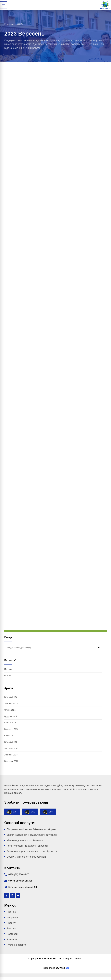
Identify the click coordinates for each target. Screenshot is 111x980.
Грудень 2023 (11, 742)
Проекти (8, 669)
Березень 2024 (11, 729)
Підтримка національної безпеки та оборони (32, 830)
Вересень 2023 (11, 762)
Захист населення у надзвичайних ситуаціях (32, 835)
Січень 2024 (10, 736)
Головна (9, 24)
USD (30, 812)
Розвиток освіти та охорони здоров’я (27, 846)
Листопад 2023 (11, 749)
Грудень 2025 (11, 697)
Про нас (11, 912)
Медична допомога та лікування (25, 841)
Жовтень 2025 (11, 704)
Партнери (12, 934)
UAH (12, 812)
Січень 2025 (10, 710)
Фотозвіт (8, 676)
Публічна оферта (16, 945)
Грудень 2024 (11, 716)
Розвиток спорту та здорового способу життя (32, 852)
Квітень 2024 (10, 723)
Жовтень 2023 (11, 755)
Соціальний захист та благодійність (27, 857)
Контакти (12, 940)
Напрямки (12, 918)
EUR (48, 812)
